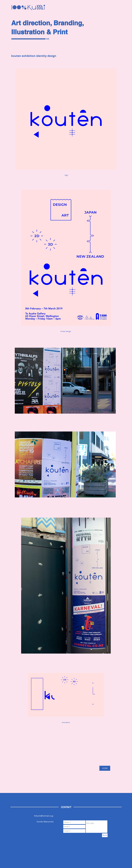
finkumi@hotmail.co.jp (44, 816)
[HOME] (105, 768)
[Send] (105, 835)
